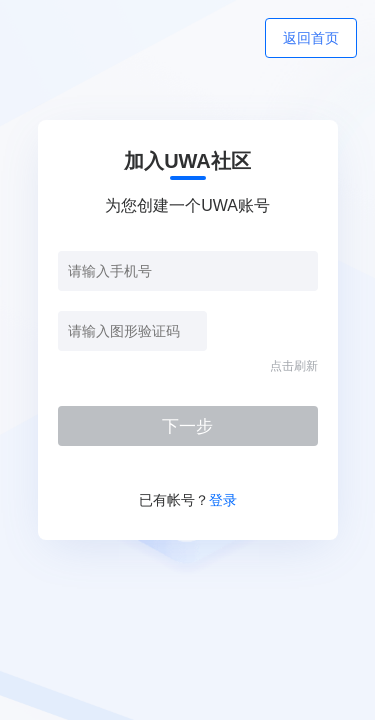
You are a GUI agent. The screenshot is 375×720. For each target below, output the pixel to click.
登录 (223, 500)
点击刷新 (294, 366)
